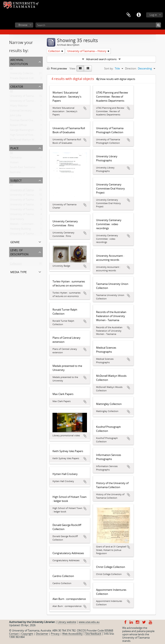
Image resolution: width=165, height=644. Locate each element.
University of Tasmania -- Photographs (33, 215)
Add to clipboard (85, 108)
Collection (16, 264)
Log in (153, 15)
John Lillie (16, 116)
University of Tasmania (24, 97)
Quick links (139, 15)
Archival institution (19, 61)
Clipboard (129, 15)
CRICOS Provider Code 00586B (95, 630)
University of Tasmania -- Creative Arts (33, 234)
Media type (19, 272)
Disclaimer (42, 634)
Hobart (14, 163)
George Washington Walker (26, 131)
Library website (67, 622)
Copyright (27, 634)
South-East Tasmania (23, 168)
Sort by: (109, 68)
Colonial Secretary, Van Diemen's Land (33, 111)
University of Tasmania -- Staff (28, 196)
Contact (14, 634)
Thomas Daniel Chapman (25, 121)
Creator (17, 86)
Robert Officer (18, 126)
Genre (15, 242)
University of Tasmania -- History (29, 191)
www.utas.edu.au (89, 622)
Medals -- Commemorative (26, 225)
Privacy (55, 634)
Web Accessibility (72, 634)
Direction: (131, 68)
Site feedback (93, 634)
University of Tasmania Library (28, 102)
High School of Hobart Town (27, 136)
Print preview (57, 68)
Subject (16, 180)
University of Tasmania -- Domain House (34, 205)
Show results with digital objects (116, 79)
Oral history (17, 220)
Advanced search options (101, 59)
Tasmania (16, 158)
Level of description (19, 252)
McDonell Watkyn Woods (25, 141)
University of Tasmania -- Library (29, 210)
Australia (15, 173)
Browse (23, 25)
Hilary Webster (19, 106)
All (11, 69)
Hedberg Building (20, 230)
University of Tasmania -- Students (31, 200)
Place (14, 148)
